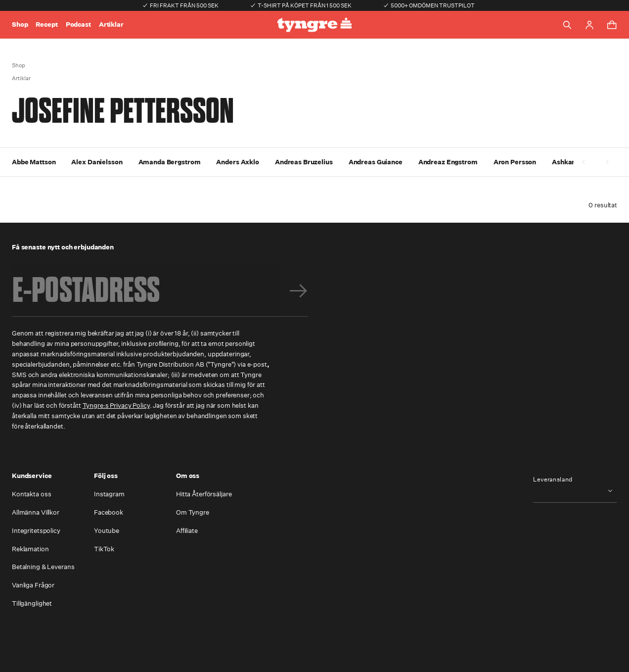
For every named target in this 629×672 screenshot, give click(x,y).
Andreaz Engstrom (448, 162)
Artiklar (111, 24)
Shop (20, 24)
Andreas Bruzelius (304, 162)
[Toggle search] (567, 25)
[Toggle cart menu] (612, 25)
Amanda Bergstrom (170, 162)
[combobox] (575, 491)
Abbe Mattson (34, 162)
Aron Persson (515, 162)
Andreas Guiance (376, 162)
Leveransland (553, 480)
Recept (46, 24)
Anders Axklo (237, 162)
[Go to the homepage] (314, 25)
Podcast (78, 24)
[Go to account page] (589, 25)
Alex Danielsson (97, 162)
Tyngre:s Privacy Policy (116, 406)
